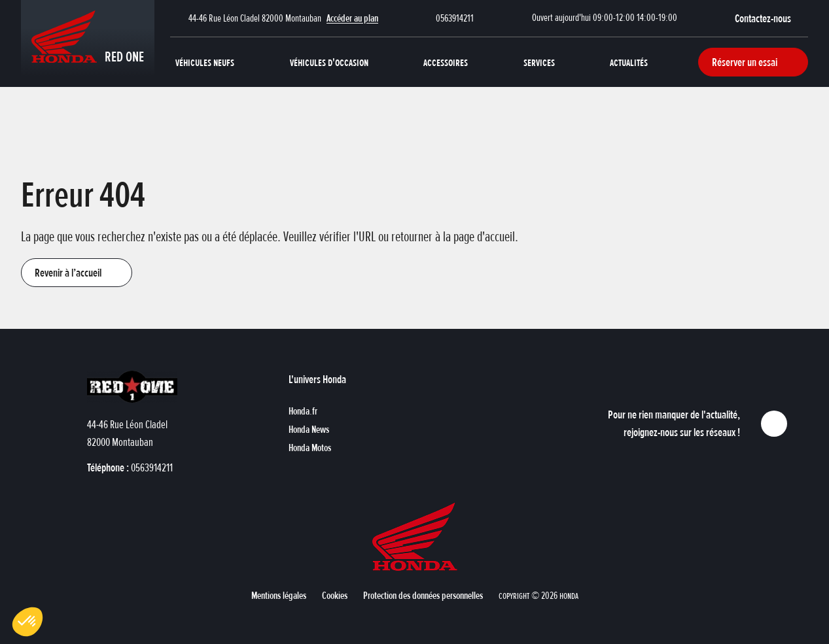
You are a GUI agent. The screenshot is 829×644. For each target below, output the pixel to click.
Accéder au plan (352, 18)
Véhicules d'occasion (329, 62)
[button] (771, 18)
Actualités (629, 62)
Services (539, 62)
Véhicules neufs (205, 62)
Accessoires (446, 62)
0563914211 (455, 18)
